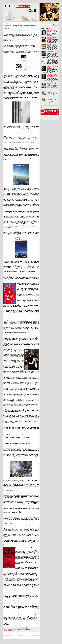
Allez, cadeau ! (50, 91)
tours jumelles (10, 631)
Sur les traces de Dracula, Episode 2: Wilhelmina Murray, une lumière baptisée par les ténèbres (52, 76)
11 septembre (9, 629)
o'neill (32, 629)
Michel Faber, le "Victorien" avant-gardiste (52, 84)
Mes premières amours (51, 98)
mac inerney (28, 629)
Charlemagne (17, 36)
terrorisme (6, 631)
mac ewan (24, 629)
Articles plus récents (7, 635)
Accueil (21, 635)
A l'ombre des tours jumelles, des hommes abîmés (20, 26)
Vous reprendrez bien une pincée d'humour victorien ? (52, 45)
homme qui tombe (19, 629)
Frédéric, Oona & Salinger (52, 31)
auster (13, 629)
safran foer (35, 629)
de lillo (15, 629)
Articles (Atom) (11, 637)
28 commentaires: (16, 628)
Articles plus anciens (35, 635)
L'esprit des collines (50, 59)
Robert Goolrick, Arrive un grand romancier (52, 38)
